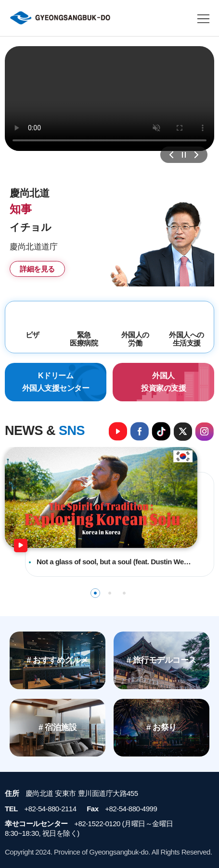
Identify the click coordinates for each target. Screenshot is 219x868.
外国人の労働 (135, 339)
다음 (196, 155)
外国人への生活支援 (187, 339)
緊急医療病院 (84, 339)
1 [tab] (95, 593)
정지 (184, 155)
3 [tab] (124, 593)
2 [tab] (110, 593)
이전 (171, 155)
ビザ (32, 335)
